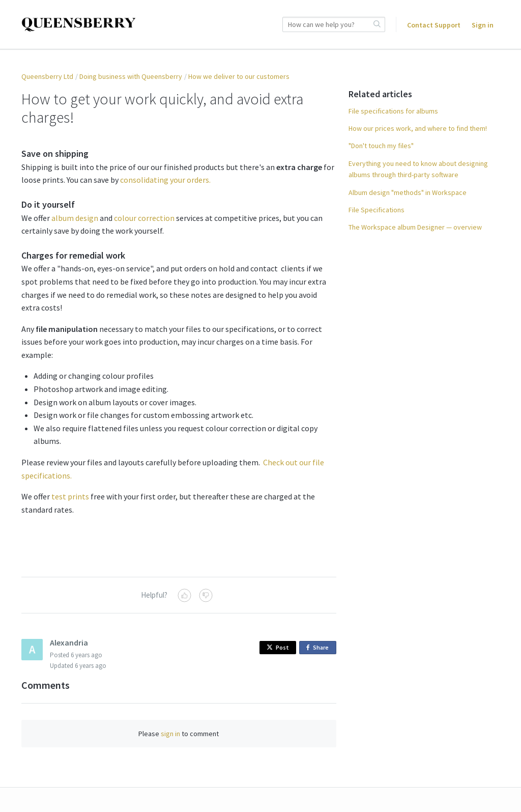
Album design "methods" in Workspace (408, 192)
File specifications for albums (393, 111)
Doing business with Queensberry (131, 76)
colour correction (144, 218)
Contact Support (434, 25)
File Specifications (377, 210)
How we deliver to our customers (239, 76)
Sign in (483, 25)
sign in (170, 734)
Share (319, 648)
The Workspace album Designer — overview (415, 227)
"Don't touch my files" (381, 146)
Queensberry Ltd (47, 76)
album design (75, 218)
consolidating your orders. (165, 180)
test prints (70, 496)
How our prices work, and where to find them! (418, 128)
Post (278, 647)
